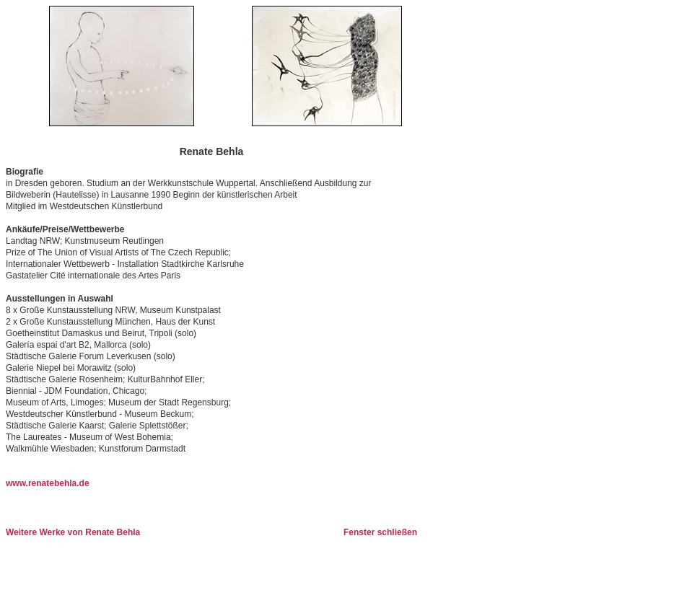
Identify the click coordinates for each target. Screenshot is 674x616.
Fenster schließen (380, 532)
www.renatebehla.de (48, 483)
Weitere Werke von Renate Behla (73, 532)
